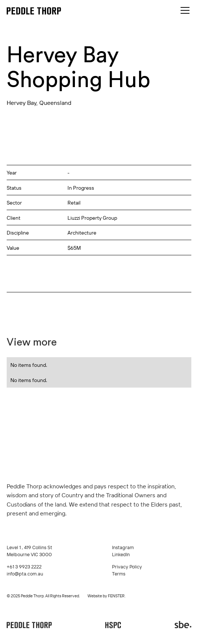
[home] (34, 11)
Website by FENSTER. (106, 596)
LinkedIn (121, 554)
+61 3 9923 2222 (24, 567)
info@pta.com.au (25, 574)
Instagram (123, 547)
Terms (119, 574)
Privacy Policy (127, 567)
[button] (184, 10)
